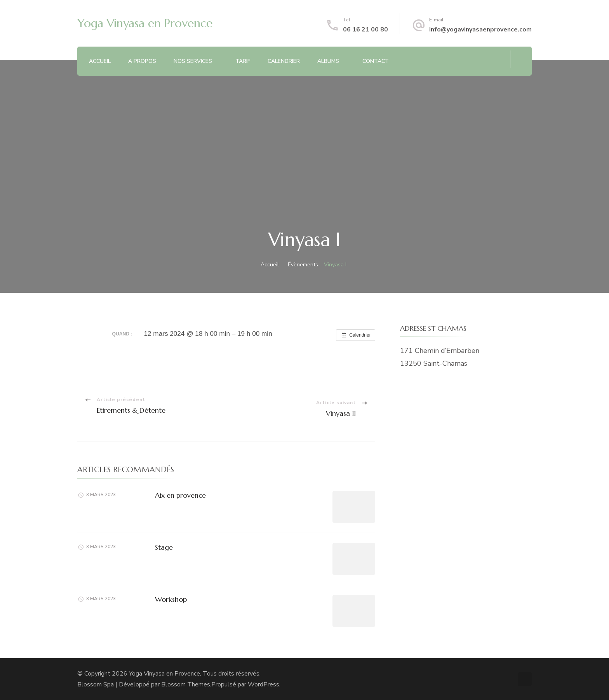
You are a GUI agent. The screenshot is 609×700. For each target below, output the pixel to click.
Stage (164, 547)
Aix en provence (180, 495)
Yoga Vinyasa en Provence (145, 23)
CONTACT (376, 61)
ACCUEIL (100, 61)
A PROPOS (142, 61)
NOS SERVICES (193, 61)
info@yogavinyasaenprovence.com (480, 30)
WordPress (264, 684)
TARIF (243, 61)
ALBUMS (328, 61)
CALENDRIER (284, 61)
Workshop (171, 599)
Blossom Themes (186, 684)
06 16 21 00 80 (365, 30)
